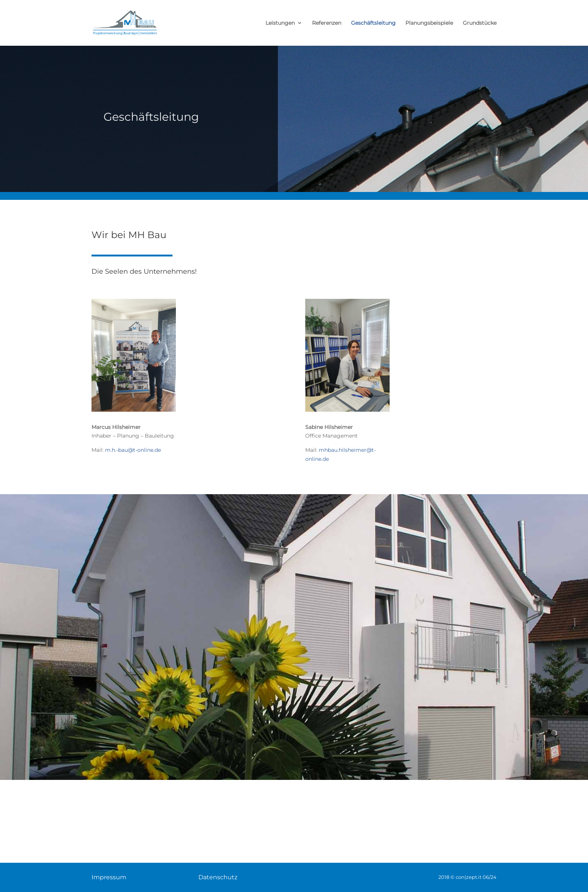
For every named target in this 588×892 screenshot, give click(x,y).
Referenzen (327, 23)
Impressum (109, 877)
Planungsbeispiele (429, 23)
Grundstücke (480, 23)
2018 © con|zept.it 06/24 (467, 877)
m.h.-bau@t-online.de (133, 450)
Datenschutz (218, 877)
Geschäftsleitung (373, 23)
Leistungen (280, 23)
